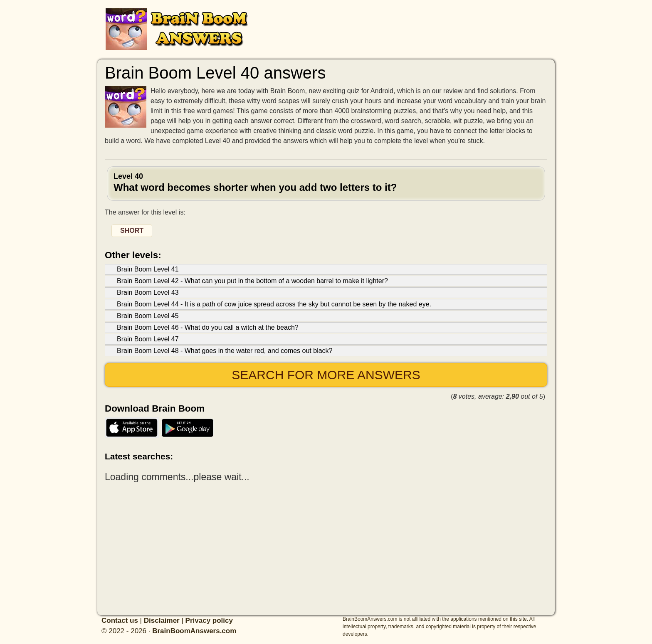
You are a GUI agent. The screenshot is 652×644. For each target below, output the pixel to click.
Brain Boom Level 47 (148, 339)
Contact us (120, 621)
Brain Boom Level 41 (148, 269)
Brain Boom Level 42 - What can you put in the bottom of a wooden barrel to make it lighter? (252, 281)
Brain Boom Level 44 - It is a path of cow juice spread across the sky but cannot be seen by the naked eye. (274, 304)
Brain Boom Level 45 (148, 316)
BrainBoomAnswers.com (194, 631)
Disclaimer (162, 621)
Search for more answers (326, 375)
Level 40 (326, 183)
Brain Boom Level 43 (148, 292)
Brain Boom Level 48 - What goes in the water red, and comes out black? (225, 351)
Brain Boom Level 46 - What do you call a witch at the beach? (208, 327)
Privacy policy (209, 621)
